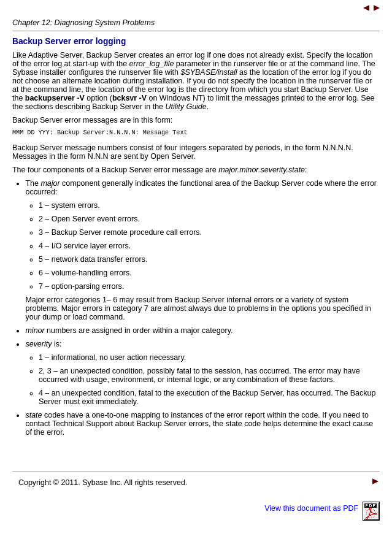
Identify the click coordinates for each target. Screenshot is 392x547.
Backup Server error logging (69, 41)
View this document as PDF (322, 510)
